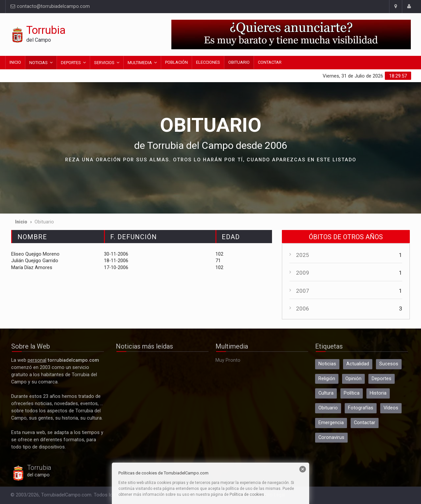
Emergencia (331, 423)
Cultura (326, 393)
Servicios (104, 63)
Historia (378, 393)
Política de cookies (247, 494)
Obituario (239, 62)
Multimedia (140, 63)
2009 (303, 273)
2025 (303, 255)
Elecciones (208, 62)
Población (176, 62)
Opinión (353, 379)
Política (352, 393)
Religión (327, 379)
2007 (303, 291)
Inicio (15, 62)
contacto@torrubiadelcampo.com (50, 6)
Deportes (71, 63)
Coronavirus (331, 437)
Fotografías (361, 408)
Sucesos (389, 364)
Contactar (270, 62)
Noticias (38, 63)
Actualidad (358, 364)
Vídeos (391, 408)
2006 (303, 309)
